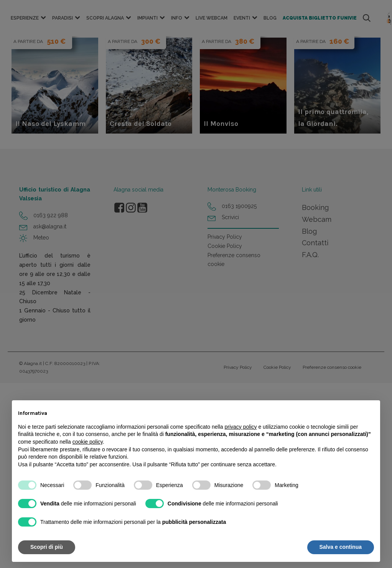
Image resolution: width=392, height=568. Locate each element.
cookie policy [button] (88, 442)
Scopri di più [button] (47, 547)
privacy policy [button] (241, 427)
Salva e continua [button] (341, 547)
